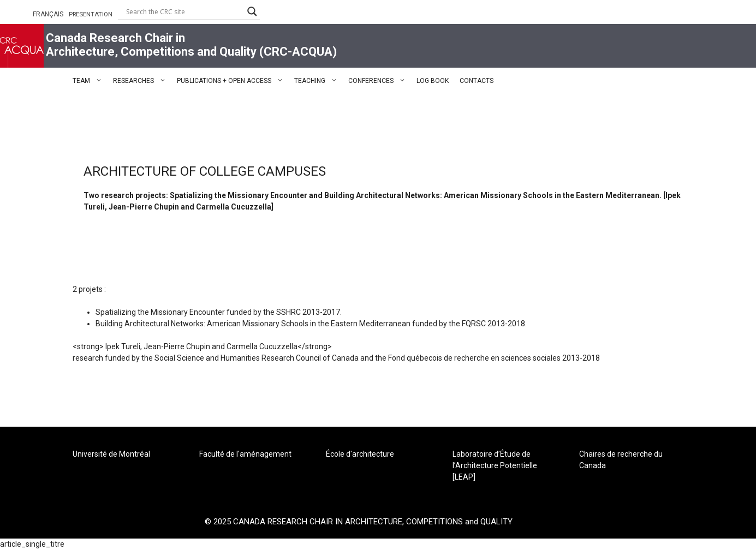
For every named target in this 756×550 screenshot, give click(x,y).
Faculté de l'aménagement (245, 454)
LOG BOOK (433, 81)
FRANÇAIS (48, 14)
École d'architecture (360, 454)
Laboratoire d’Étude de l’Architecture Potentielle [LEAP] (495, 465)
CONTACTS (477, 81)
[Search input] (184, 11)
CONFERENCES (380, 81)
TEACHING (319, 81)
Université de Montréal (111, 454)
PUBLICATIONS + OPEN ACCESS (233, 81)
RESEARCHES (142, 81)
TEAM (90, 81)
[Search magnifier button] (252, 11)
